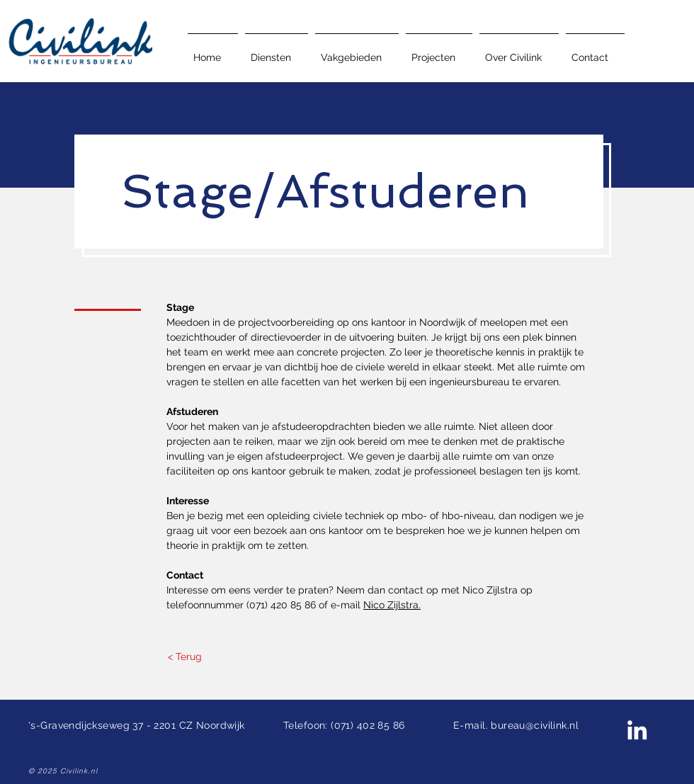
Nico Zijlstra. (392, 605)
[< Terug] (184, 657)
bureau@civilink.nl (535, 725)
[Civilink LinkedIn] (637, 730)
